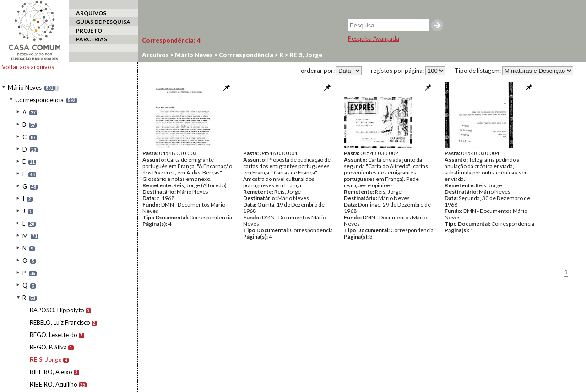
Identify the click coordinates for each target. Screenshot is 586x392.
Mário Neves (25, 87)
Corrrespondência (39, 100)
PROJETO (89, 30)
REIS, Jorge (46, 359)
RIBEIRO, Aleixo (51, 372)
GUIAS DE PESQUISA (103, 22)
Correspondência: (171, 40)
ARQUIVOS (91, 13)
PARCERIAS (92, 39)
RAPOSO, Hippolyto (57, 310)
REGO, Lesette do (54, 335)
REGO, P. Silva (48, 347)
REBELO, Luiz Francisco (60, 322)
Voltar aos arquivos (28, 67)
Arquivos (155, 55)
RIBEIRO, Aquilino (54, 384)
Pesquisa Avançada (374, 38)
